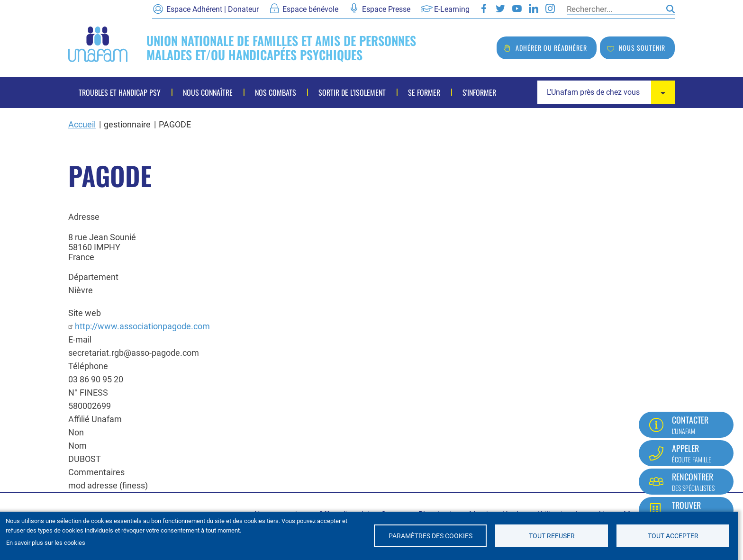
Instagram (550, 9)
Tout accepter (673, 536)
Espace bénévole (310, 9)
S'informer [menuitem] (479, 92)
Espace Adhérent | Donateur (213, 9)
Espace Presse (386, 9)
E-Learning (452, 9)
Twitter (500, 9)
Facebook (484, 9)
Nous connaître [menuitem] (208, 92)
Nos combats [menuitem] (276, 92)
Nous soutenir (642, 48)
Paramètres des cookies (430, 536)
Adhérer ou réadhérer (551, 48)
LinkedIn (534, 9)
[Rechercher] (614, 9)
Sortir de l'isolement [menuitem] (352, 92)
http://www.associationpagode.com (142, 326)
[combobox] (606, 92)
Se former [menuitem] (424, 92)
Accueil (82, 124)
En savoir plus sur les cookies (46, 543)
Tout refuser (552, 536)
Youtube (517, 9)
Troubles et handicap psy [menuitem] (120, 92)
